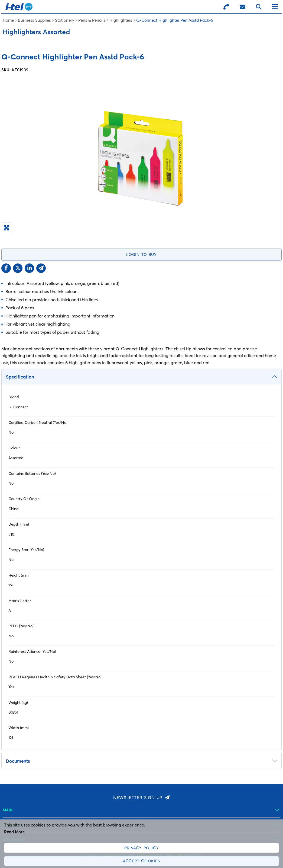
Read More (14, 832)
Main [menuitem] (8, 810)
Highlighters (121, 20)
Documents (18, 761)
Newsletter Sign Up (138, 797)
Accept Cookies (141, 861)
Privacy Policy (141, 848)
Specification (20, 377)
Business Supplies (34, 20)
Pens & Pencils (92, 20)
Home (8, 20)
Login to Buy (141, 255)
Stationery (65, 20)
